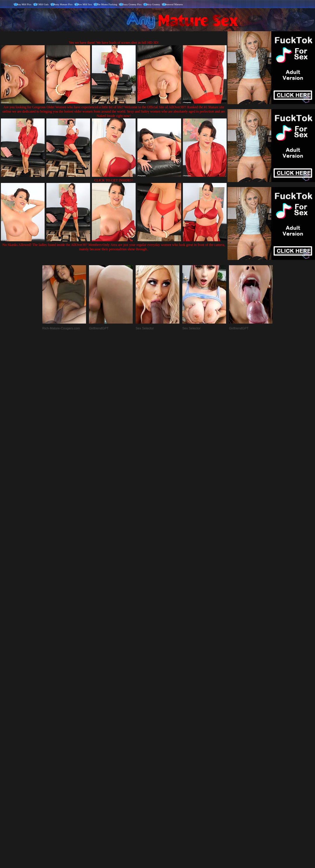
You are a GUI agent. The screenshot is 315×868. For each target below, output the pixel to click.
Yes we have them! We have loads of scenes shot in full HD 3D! (114, 43)
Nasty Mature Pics (63, 4)
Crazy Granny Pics (132, 4)
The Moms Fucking (107, 4)
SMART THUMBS (168, 746)
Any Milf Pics (24, 4)
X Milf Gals (42, 4)
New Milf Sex (84, 4)
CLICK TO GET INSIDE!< (114, 180)
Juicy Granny (153, 4)
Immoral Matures (174, 4)
